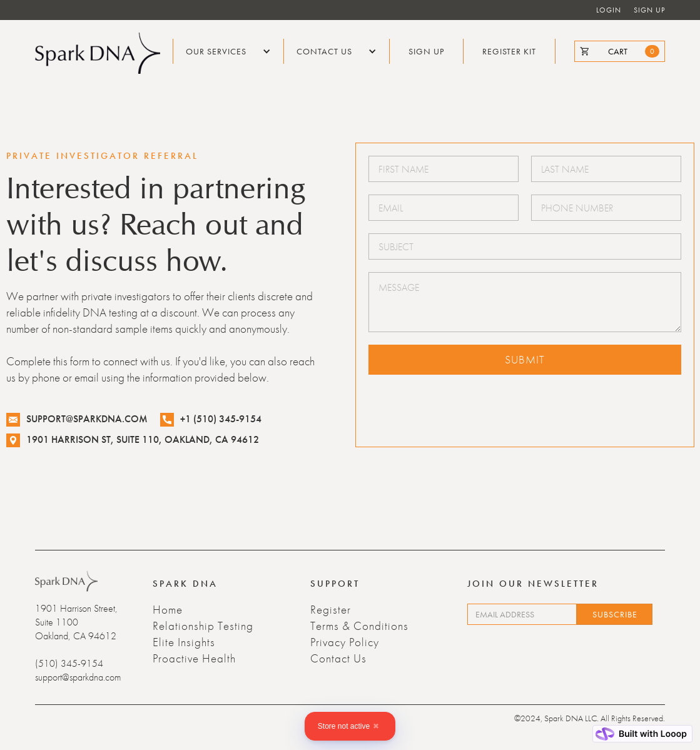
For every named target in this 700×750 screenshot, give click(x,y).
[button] (228, 51)
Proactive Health (194, 659)
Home (168, 610)
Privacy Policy (345, 642)
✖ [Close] (376, 726)
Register (331, 610)
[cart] (620, 51)
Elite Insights (184, 642)
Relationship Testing (203, 626)
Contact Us (338, 659)
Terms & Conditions (359, 626)
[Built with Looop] (642, 734)
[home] (98, 53)
